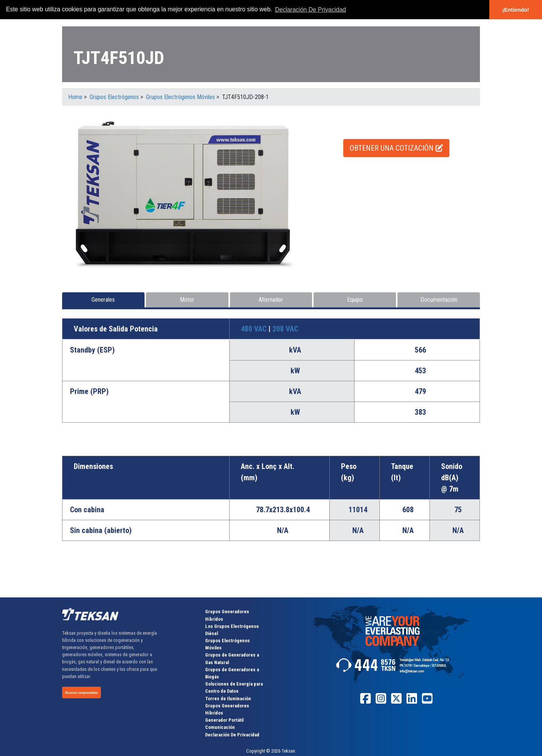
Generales (103, 300)
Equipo (355, 300)
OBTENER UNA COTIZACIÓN (396, 148)
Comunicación (220, 727)
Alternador (271, 300)
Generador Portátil (224, 720)
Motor (187, 300)
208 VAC (285, 329)
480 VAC (255, 329)
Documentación (439, 300)
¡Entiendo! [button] (515, 10)
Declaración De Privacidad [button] (311, 10)
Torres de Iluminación (228, 699)
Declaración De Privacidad (232, 735)
